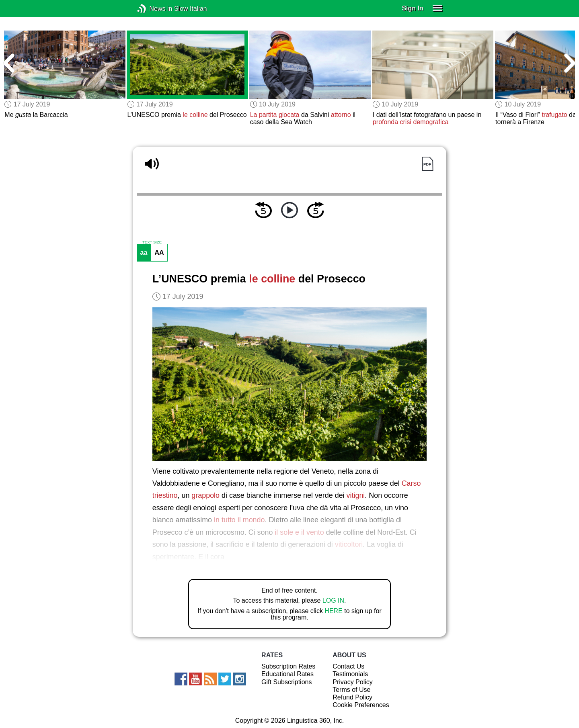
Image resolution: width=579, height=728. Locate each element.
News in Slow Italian (154, 9)
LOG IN (333, 600)
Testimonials (350, 674)
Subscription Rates (288, 666)
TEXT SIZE (152, 242)
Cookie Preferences (361, 705)
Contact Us (348, 666)
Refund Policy (352, 697)
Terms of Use (351, 690)
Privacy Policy (353, 682)
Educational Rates (287, 674)
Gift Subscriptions (286, 682)
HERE (333, 611)
